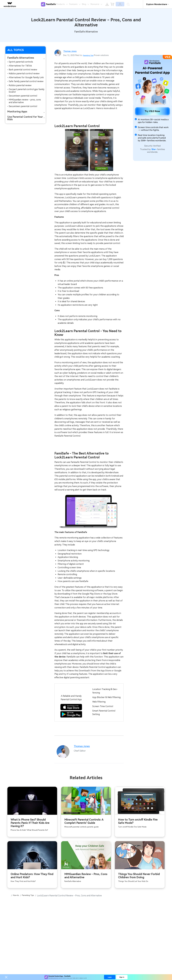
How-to (17, 900)
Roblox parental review (20, 85)
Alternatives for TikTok (20, 66)
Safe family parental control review (26, 81)
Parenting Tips (89, 55)
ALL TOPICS (16, 50)
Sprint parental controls (21, 62)
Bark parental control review (23, 70)
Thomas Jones (71, 51)
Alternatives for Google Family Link (26, 77)
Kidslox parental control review (24, 74)
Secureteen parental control (23, 96)
